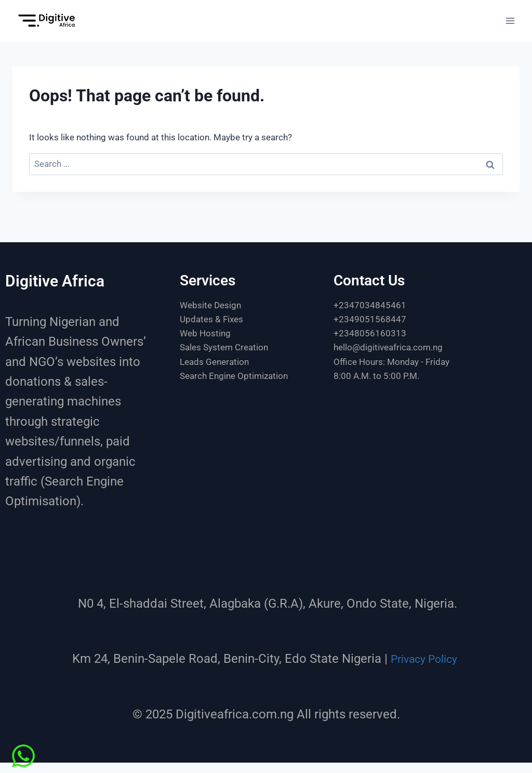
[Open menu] (510, 21)
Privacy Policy (424, 659)
